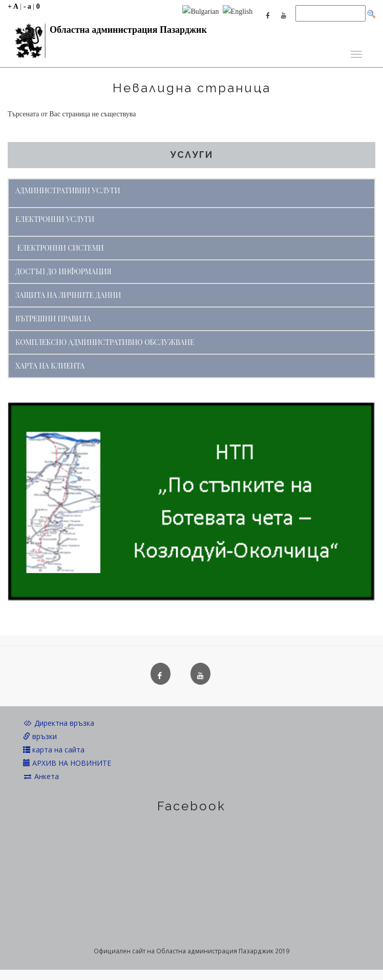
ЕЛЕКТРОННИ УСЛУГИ (55, 219)
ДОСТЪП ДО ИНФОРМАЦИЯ (63, 271)
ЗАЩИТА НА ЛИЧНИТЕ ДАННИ (68, 295)
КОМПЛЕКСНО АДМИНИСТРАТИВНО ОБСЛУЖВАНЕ (105, 342)
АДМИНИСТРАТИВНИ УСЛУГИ (68, 190)
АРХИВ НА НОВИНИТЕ (67, 763)
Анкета (41, 776)
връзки (40, 736)
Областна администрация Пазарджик (107, 32)
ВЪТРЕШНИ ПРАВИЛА (53, 319)
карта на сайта (54, 750)
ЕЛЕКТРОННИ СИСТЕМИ (61, 248)
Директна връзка (59, 723)
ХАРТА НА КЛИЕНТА (50, 366)
